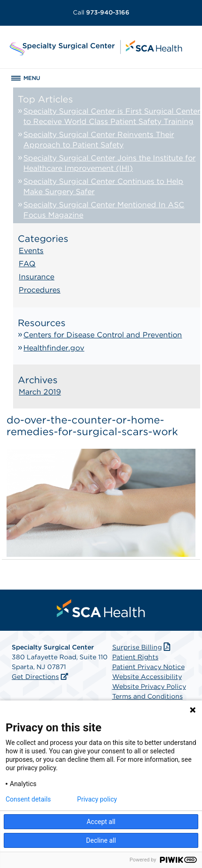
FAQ (27, 264)
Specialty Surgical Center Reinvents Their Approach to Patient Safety (99, 140)
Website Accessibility (147, 677)
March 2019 (40, 392)
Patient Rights (135, 657)
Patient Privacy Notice (148, 667)
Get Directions (35, 677)
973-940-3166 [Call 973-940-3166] (101, 12)
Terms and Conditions (148, 696)
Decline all (101, 840)
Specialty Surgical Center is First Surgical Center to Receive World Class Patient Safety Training (112, 116)
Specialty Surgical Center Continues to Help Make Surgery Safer (103, 186)
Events (31, 251)
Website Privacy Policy (149, 686)
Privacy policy (97, 799)
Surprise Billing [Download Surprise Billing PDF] (142, 647)
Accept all (101, 822)
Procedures (40, 290)
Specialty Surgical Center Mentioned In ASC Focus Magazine (104, 210)
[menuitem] (101, 608)
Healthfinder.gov (54, 348)
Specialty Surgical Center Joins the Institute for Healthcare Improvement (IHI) (109, 163)
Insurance (36, 277)
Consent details (28, 799)
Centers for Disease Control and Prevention (103, 335)
